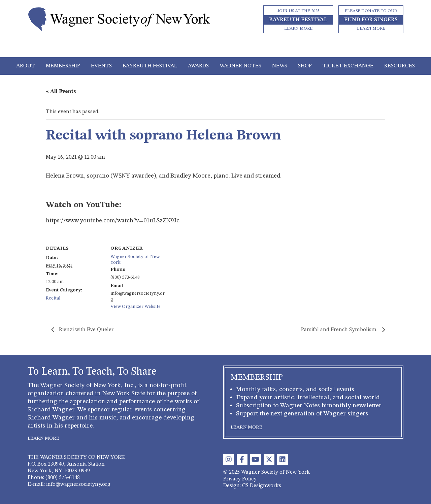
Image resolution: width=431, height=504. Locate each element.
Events (101, 66)
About (26, 66)
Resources (400, 66)
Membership (63, 66)
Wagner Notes (240, 66)
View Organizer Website (136, 307)
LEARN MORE (43, 438)
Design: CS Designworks (252, 486)
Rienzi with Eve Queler (86, 330)
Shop (305, 66)
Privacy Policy (240, 479)
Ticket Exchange (348, 66)
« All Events (61, 92)
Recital (53, 298)
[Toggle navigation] (216, 48)
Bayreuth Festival (150, 66)
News (280, 66)
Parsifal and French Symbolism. (340, 330)
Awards (198, 66)
